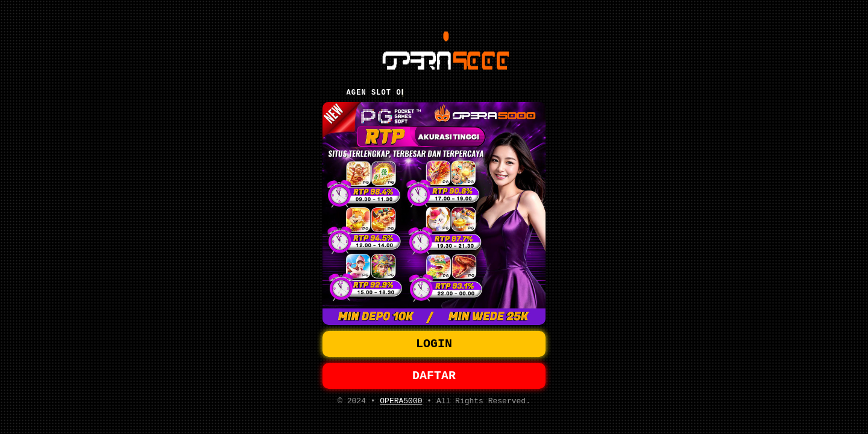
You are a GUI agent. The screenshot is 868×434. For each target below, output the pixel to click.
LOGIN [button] (434, 343)
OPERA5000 (401, 404)
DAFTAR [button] (434, 377)
